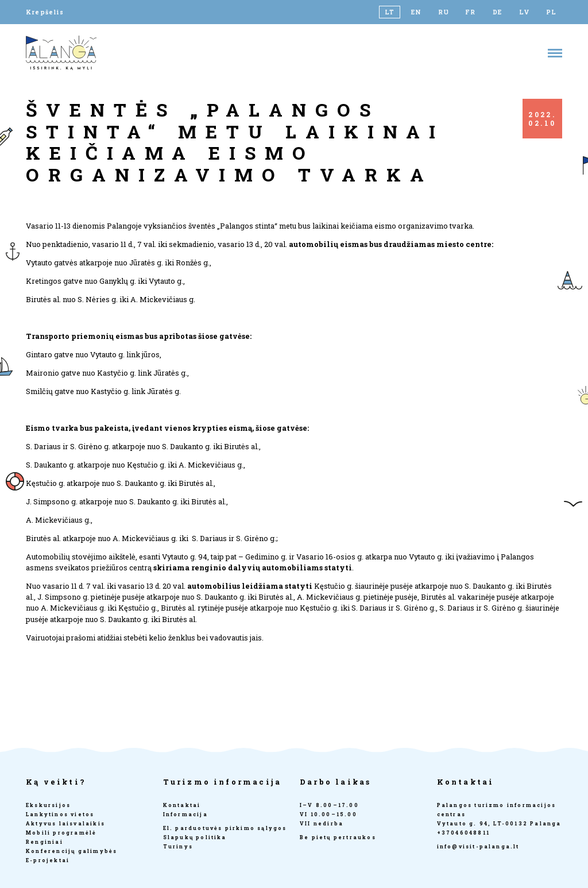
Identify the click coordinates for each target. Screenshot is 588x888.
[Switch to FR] (471, 12)
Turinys (178, 846)
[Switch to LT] (390, 12)
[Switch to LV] (525, 12)
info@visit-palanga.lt (478, 846)
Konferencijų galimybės (71, 851)
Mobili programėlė (61, 833)
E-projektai (48, 860)
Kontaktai (182, 805)
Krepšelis (45, 12)
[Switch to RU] (444, 12)
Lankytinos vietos (60, 814)
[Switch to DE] (498, 12)
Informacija (185, 814)
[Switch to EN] (417, 12)
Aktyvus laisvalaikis (65, 823)
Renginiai (45, 842)
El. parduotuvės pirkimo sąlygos (225, 828)
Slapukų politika (195, 837)
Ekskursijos (48, 805)
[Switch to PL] (552, 12)
